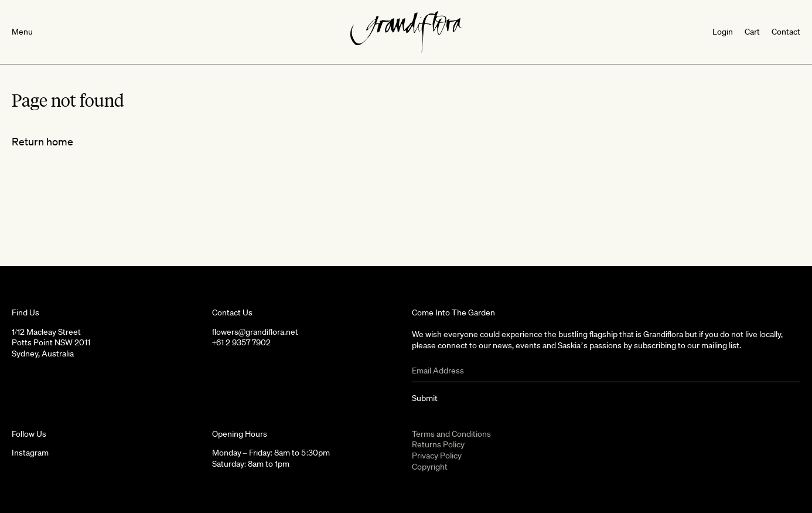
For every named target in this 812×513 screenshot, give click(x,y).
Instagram (30, 453)
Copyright (430, 467)
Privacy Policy (437, 456)
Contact (786, 32)
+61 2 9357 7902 (242, 342)
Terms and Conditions (451, 434)
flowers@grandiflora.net (255, 332)
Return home (42, 141)
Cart (752, 32)
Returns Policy (438, 444)
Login (723, 32)
